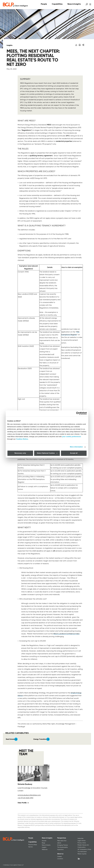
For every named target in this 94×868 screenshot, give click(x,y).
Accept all (74, 453)
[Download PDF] (76, 45)
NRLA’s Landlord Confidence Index (66, 634)
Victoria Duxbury (25, 784)
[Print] (80, 45)
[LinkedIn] (79, 859)
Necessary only (20, 453)
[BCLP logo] (15, 5)
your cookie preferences (72, 437)
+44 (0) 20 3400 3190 (25, 798)
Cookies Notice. (22, 439)
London (20, 791)
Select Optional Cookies (47, 453)
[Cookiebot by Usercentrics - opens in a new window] (79, 413)
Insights (9, 13)
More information (76, 447)
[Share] (83, 45)
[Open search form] (87, 4)
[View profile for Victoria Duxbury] (34, 773)
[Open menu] (90, 4)
